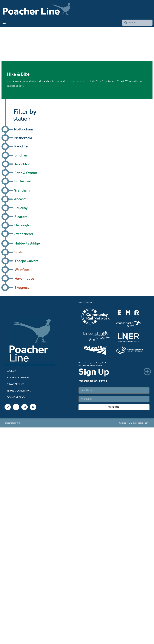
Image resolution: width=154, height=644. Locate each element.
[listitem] (98, 317)
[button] (4, 23)
